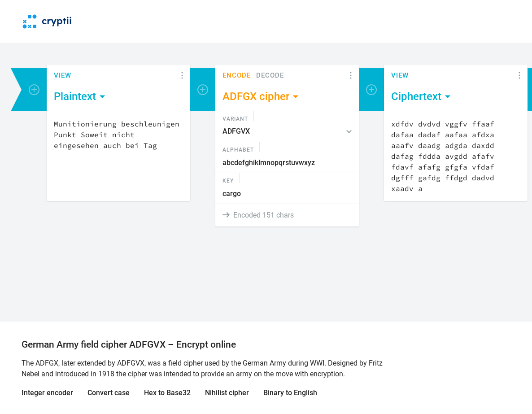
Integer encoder (47, 393)
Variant (235, 118)
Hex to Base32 (167, 393)
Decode (270, 76)
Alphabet (238, 149)
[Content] (118, 156)
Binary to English (290, 393)
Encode (237, 76)
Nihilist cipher (227, 393)
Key (228, 180)
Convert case (109, 393)
